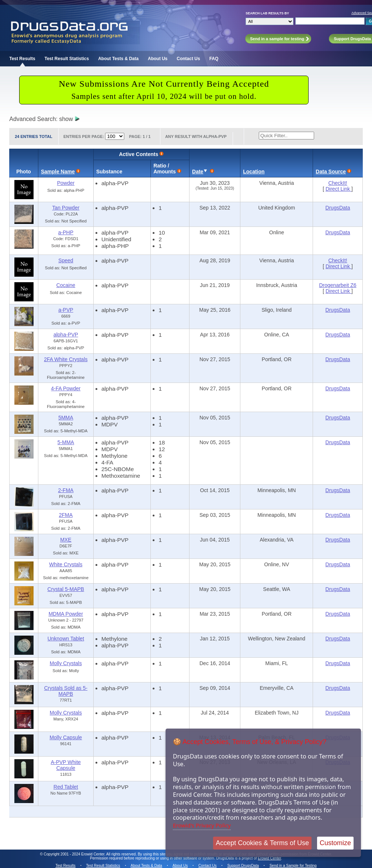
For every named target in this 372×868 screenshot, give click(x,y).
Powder (66, 183)
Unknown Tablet (66, 639)
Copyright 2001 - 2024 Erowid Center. (75, 854)
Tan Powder (66, 208)
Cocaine (66, 285)
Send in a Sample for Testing (293, 866)
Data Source (331, 172)
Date (198, 172)
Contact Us (188, 59)
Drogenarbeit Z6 (338, 285)
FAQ (214, 59)
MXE (66, 540)
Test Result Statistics (67, 59)
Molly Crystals (66, 663)
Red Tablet (66, 787)
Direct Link (338, 189)
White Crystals (66, 564)
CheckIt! (338, 183)
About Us (158, 59)
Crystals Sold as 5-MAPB (66, 691)
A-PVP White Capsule (66, 765)
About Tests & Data (118, 59)
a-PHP (66, 232)
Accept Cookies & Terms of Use (262, 843)
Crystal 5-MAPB (66, 589)
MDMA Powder (66, 614)
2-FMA (66, 490)
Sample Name (58, 172)
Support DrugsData (243, 866)
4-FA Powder (66, 388)
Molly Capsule (66, 737)
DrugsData (338, 208)
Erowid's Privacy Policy (202, 825)
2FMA (66, 515)
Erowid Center (269, 858)
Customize (335, 843)
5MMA (66, 418)
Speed (66, 260)
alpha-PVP (66, 335)
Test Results (22, 59)
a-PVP (66, 310)
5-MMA (66, 442)
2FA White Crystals (66, 359)
